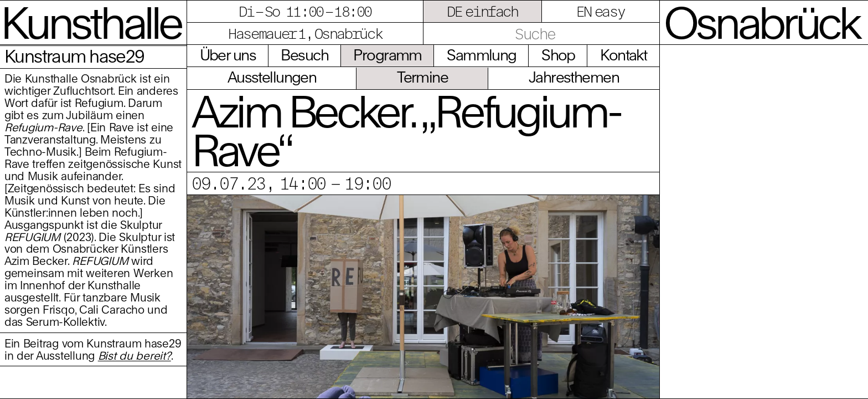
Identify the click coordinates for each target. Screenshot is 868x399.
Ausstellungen (272, 77)
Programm (387, 55)
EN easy (601, 11)
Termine (422, 77)
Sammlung (481, 55)
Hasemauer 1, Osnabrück (305, 33)
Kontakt (623, 55)
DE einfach (482, 11)
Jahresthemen (574, 77)
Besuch (304, 55)
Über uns (228, 55)
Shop (558, 55)
